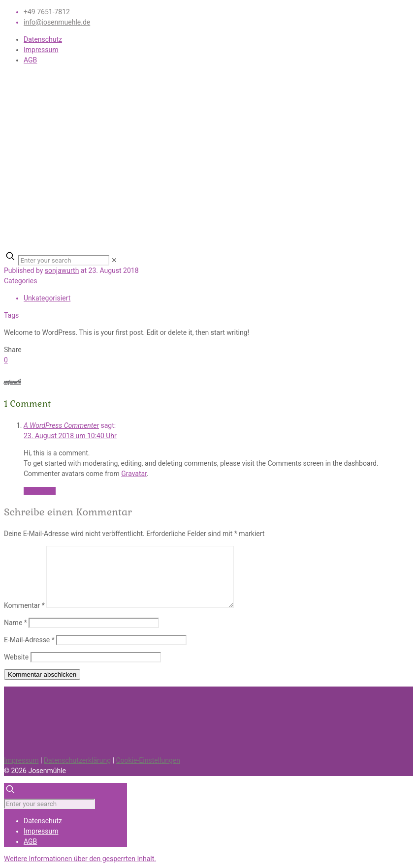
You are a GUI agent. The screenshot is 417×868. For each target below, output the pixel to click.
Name (16, 623)
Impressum (41, 50)
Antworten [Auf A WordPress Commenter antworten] (40, 491)
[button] (80, 859)
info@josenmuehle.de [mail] (57, 22)
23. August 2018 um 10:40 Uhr (70, 436)
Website (16, 657)
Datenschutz (43, 39)
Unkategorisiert (47, 298)
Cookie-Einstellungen (148, 760)
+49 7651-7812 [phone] (47, 12)
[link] (114, 260)
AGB (30, 60)
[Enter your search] (64, 260)
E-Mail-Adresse (29, 640)
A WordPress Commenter (61, 425)
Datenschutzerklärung (77, 760)
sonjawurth (62, 270)
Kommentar (24, 605)
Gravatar (134, 474)
